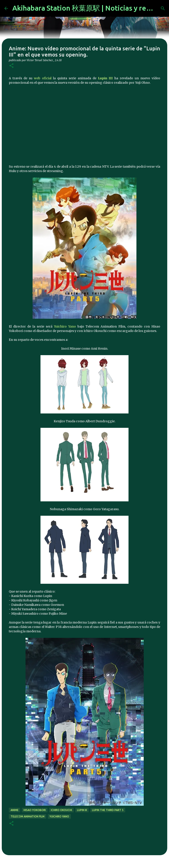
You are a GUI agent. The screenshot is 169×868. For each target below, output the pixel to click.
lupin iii (82, 810)
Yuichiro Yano (65, 326)
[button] (11, 66)
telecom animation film (28, 816)
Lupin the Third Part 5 (108, 810)
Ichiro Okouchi (61, 810)
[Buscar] (163, 8)
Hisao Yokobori (35, 810)
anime (15, 810)
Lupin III (105, 78)
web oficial (43, 78)
